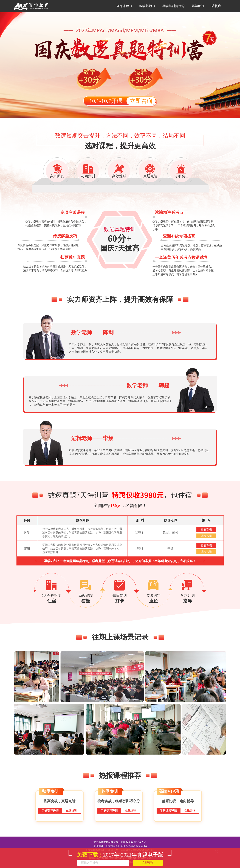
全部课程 (124, 6)
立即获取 (148, 863)
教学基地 (147, 6)
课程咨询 (206, 536)
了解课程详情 (50, 811)
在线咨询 (71, 811)
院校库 (216, 6)
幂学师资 (198, 6)
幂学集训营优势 (173, 6)
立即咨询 (141, 101)
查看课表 (206, 530)
